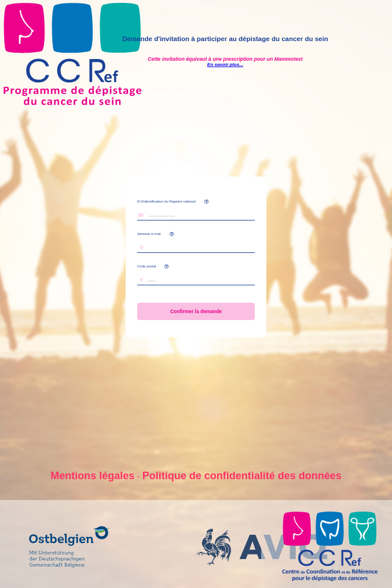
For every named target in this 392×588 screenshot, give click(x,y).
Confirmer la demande (196, 311)
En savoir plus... (225, 65)
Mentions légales (92, 476)
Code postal (153, 266)
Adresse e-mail (149, 234)
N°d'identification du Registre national (166, 201)
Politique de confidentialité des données (242, 476)
